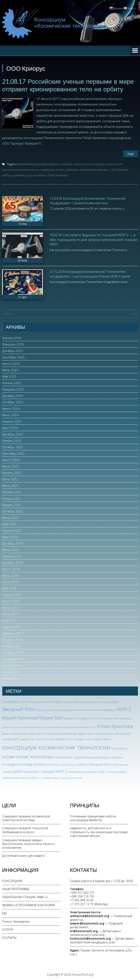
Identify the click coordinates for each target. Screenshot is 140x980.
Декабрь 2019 (13, 543)
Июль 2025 (10, 370)
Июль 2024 (10, 414)
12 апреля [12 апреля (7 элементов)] (10, 701)
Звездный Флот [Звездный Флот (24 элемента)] (19, 709)
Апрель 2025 (12, 382)
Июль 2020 (10, 517)
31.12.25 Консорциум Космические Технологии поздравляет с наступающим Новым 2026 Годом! (90, 274)
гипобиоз (66, 164)
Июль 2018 (10, 575)
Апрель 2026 (12, 337)
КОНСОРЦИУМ (12, 880)
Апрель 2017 (12, 626)
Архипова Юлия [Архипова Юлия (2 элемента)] (39, 702)
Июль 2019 (10, 549)
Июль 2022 (10, 479)
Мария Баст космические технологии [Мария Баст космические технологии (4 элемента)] (53, 727)
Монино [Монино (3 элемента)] (84, 727)
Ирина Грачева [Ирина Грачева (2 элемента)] (45, 710)
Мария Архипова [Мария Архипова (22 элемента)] (20, 717)
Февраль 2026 (13, 344)
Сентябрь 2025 (13, 357)
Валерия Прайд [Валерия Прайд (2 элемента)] (91, 702)
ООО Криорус (119, 169)
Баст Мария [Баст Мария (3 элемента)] (75, 701)
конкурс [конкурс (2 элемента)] (87, 739)
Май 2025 (9, 376)
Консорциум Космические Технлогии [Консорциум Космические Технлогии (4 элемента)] (79, 710)
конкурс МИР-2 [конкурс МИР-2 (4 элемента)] (102, 739)
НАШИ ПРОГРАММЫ (16, 889)
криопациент (88, 169)
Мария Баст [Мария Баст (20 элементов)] (51, 717)
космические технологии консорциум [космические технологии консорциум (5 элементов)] (81, 757)
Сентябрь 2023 (13, 453)
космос (60, 169)
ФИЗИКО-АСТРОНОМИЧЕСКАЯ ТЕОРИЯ (28, 905)
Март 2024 (10, 427)
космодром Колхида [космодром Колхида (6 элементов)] (17, 764)
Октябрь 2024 (13, 402)
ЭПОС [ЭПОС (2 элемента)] (93, 727)
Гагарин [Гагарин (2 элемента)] (104, 702)
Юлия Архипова (58, 175)
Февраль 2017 (13, 633)
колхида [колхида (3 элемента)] (78, 739)
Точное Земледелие (16, 921)
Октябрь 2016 (13, 652)
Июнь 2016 (10, 678)
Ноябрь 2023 (12, 440)
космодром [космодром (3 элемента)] (116, 757)
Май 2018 (9, 588)
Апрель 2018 (12, 594)
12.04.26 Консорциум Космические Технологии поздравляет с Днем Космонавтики (88, 200)
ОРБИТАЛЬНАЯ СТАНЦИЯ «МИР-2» (25, 897)
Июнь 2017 (10, 614)
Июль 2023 (10, 466)
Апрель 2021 (12, 498)
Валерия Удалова (48, 164)
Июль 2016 (10, 671)
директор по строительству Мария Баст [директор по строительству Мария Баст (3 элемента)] (54, 733)
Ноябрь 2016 (12, 646)
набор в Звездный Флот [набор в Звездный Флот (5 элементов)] (94, 764)
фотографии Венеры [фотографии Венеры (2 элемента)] (72, 778)
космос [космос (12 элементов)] (39, 764)
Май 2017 (9, 620)
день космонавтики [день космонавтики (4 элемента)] (15, 733)
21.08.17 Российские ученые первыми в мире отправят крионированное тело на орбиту (68, 85)
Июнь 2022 (10, 485)
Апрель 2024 (12, 421)
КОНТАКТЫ (9, 937)
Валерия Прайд (26, 164)
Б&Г (5, 913)
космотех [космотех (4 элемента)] (53, 764)
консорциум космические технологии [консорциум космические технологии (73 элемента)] (56, 747)
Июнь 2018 (10, 581)
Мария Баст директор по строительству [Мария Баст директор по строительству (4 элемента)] (91, 718)
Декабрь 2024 (13, 395)
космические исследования (36, 169)
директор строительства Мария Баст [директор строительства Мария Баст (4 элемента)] (47, 739)
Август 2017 (11, 601)
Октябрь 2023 (13, 447)
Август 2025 (11, 363)
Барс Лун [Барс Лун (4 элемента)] (61, 701)
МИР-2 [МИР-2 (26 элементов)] (124, 709)
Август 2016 (11, 665)
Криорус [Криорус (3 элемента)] (110, 710)
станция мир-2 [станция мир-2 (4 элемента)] (51, 777)
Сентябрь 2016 (13, 659)
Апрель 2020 (12, 530)
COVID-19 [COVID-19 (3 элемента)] (25, 701)
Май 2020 (9, 524)
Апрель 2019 (12, 556)
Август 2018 (11, 569)
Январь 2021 (12, 504)
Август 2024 (11, 408)
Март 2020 (10, 537)
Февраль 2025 (13, 389)
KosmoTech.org (83, 974)
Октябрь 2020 (13, 511)
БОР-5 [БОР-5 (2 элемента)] (52, 702)
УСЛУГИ (7, 929)
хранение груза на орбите (29, 175)
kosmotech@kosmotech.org (90, 938)
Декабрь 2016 (13, 639)
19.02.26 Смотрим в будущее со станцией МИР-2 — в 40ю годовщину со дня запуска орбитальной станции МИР (94, 239)
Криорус (103, 169)
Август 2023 (11, 459)
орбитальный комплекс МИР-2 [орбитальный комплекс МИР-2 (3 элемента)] (87, 772)
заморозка (80, 164)
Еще (131, 153)
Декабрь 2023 (13, 434)
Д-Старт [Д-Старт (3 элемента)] (114, 701)
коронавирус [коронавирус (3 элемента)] (119, 748)
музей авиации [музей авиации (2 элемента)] (68, 765)
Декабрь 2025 (13, 350)
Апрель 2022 (12, 492)
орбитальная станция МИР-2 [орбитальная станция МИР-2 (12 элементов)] (40, 771)
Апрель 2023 (12, 472)
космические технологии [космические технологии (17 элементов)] (28, 756)
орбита (7, 175)
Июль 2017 (10, 607)
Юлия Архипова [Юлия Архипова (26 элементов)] (115, 726)
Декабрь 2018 (13, 562)
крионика (72, 169)
